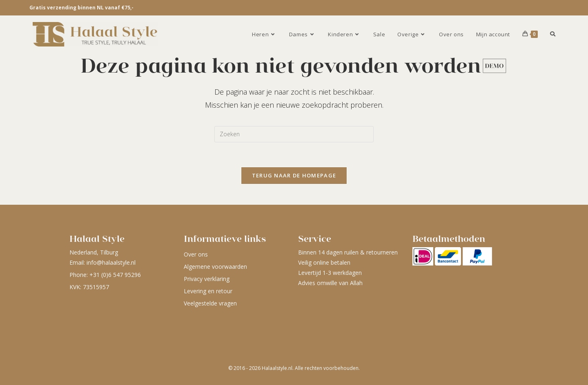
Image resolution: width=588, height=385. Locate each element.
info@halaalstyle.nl (111, 262)
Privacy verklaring (207, 279)
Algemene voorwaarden (215, 267)
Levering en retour (208, 291)
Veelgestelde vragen (210, 303)
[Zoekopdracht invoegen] (294, 134)
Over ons (196, 254)
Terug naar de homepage (294, 175)
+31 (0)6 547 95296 (115, 275)
